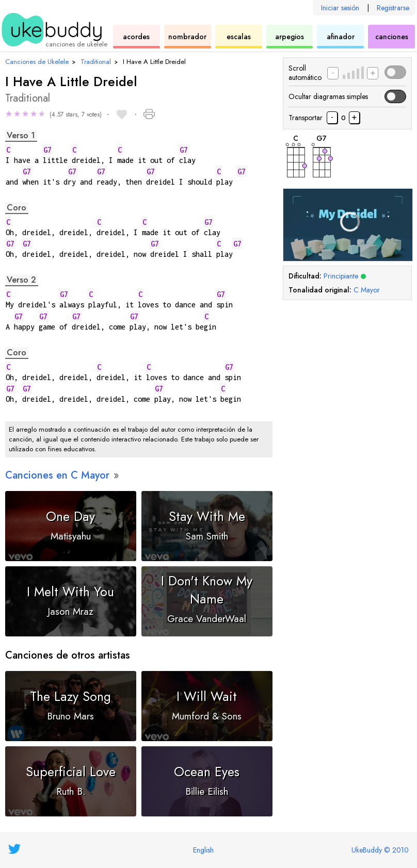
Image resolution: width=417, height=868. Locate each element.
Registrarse (393, 8)
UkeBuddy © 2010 (380, 850)
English (203, 850)
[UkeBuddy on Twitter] (14, 849)
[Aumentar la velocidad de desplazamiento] (373, 73)
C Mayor (367, 290)
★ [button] (9, 114)
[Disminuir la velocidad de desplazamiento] (333, 73)
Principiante (345, 276)
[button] (53, 115)
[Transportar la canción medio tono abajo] (332, 118)
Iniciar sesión (340, 8)
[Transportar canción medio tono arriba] (354, 118)
